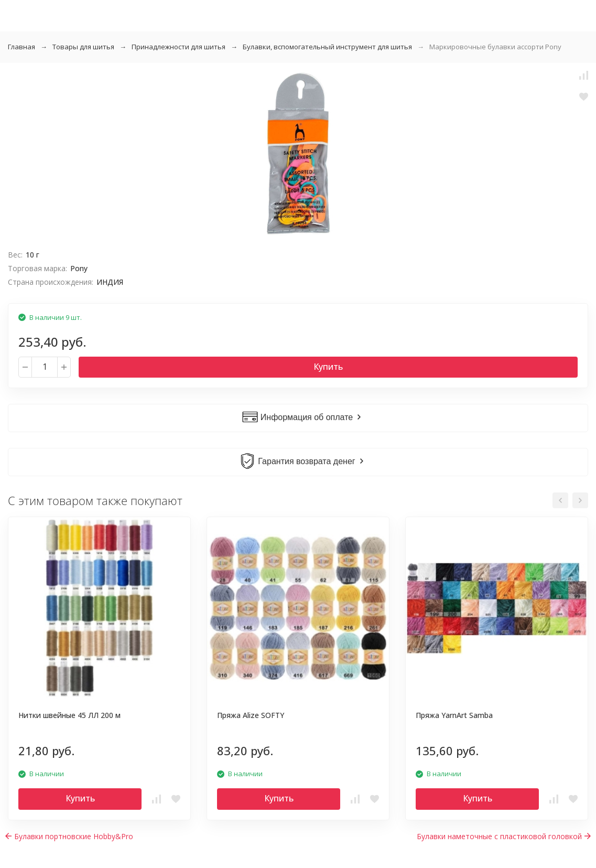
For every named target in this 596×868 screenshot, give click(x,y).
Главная (21, 47)
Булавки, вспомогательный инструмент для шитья (327, 47)
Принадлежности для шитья (178, 47)
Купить (328, 367)
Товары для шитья (83, 47)
